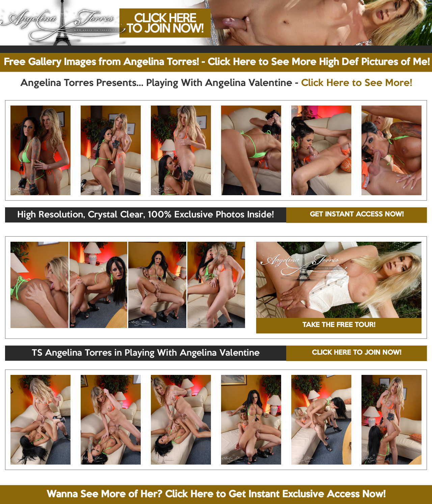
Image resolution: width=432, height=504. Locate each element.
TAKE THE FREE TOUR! (339, 325)
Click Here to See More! (357, 83)
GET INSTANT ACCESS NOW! (357, 215)
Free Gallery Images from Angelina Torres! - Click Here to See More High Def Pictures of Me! (217, 62)
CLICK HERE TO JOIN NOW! (357, 353)
